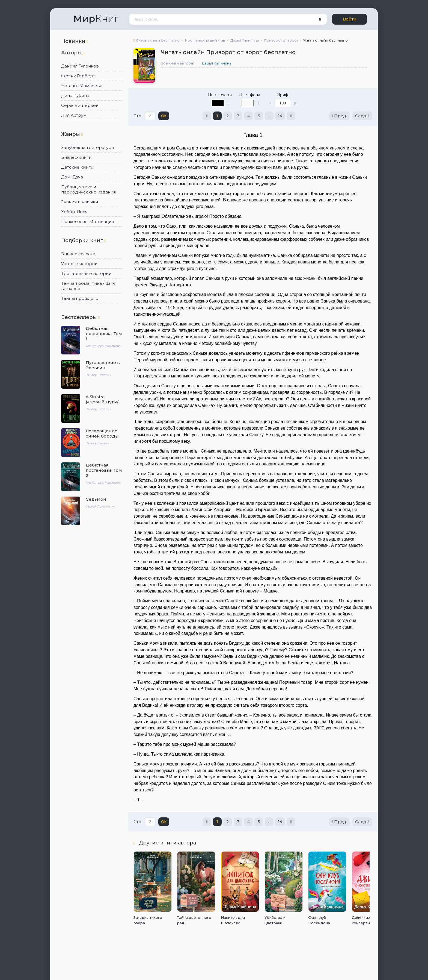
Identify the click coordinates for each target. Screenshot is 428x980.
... (269, 116)
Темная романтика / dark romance (88, 286)
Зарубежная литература (87, 147)
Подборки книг (83, 240)
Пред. (339, 116)
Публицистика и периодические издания (88, 189)
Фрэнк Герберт (78, 76)
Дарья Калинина (217, 63)
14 (280, 116)
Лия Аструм (74, 115)
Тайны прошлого (80, 298)
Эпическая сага (78, 254)
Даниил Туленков (80, 66)
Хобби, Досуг (75, 212)
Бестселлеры (80, 317)
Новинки (75, 41)
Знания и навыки (80, 202)
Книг (96, 19)
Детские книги (77, 167)
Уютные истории (79, 264)
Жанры (72, 134)
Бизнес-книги (76, 157)
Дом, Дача (72, 177)
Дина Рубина (75, 96)
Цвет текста (220, 95)
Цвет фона (250, 95)
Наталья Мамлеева (82, 86)
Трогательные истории (86, 273)
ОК (164, 116)
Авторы (73, 53)
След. (362, 116)
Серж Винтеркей (80, 105)
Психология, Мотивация (87, 221)
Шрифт (283, 95)
